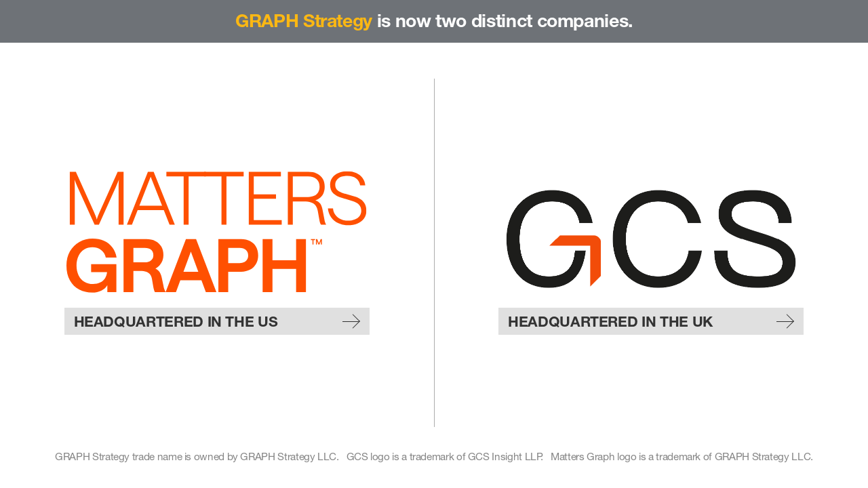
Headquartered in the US (217, 321)
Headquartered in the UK (651, 321)
